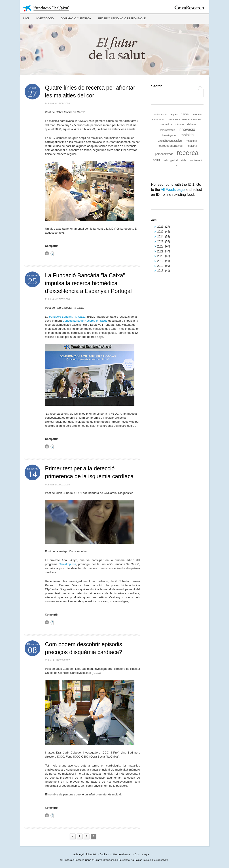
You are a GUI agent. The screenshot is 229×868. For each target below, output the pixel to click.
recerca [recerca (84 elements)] (188, 153)
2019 (160, 261)
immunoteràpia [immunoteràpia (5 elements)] (167, 130)
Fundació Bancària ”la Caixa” (68, 317)
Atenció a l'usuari (122, 854)
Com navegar (142, 854)
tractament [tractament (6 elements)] (196, 160)
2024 (160, 237)
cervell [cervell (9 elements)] (186, 114)
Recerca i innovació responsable (121, 18)
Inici (26, 18)
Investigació (45, 18)
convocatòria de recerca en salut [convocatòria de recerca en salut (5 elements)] (184, 119)
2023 (160, 241)
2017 (160, 271)
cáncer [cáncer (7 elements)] (180, 124)
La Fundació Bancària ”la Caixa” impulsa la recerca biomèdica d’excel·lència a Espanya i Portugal (88, 283)
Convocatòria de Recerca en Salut (85, 321)
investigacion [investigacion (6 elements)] (170, 135)
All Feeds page (173, 190)
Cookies (104, 854)
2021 (160, 251)
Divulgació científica (75, 18)
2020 (160, 256)
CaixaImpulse (67, 564)
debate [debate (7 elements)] (192, 124)
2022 (160, 246)
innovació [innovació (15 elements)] (187, 129)
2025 (160, 232)
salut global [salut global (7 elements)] (170, 160)
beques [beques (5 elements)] (174, 114)
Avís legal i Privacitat (85, 854)
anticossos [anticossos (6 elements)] (160, 114)
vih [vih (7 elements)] (177, 165)
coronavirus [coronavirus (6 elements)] (166, 124)
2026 (160, 227)
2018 (160, 266)
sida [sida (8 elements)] (184, 160)
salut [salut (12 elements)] (156, 160)
